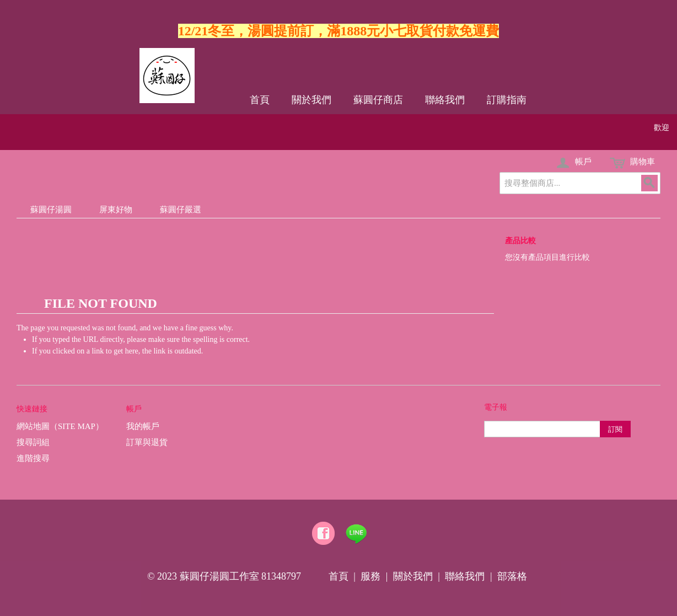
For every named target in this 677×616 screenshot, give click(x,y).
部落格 (512, 576)
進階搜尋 (33, 458)
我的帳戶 (143, 426)
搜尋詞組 (33, 442)
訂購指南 (507, 100)
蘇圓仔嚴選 (181, 210)
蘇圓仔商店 (378, 100)
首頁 (260, 100)
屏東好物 (116, 210)
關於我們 (311, 100)
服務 (370, 576)
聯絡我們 (445, 100)
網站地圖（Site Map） (60, 426)
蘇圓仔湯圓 (51, 210)
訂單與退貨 (147, 442)
